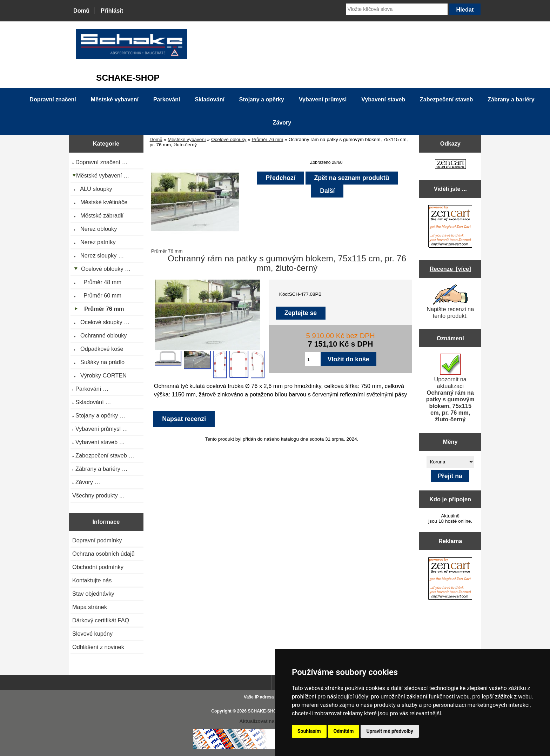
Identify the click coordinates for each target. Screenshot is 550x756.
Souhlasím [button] (309, 731)
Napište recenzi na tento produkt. (450, 302)
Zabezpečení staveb (446, 99)
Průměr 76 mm (268, 139)
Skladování (209, 99)
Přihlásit (112, 11)
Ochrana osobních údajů (103, 554)
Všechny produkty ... (98, 495)
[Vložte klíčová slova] (397, 9)
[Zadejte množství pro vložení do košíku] (313, 359)
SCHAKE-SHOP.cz (266, 711)
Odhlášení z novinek (98, 647)
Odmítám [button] (344, 731)
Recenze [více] (450, 269)
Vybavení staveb (383, 99)
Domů (81, 11)
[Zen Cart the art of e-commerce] (450, 165)
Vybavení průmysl (323, 99)
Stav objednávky (93, 594)
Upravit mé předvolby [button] (390, 731)
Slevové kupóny (92, 634)
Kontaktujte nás (92, 580)
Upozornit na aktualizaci (450, 388)
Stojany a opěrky (262, 99)
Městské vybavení (187, 139)
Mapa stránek (90, 607)
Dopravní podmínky (97, 540)
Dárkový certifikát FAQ (101, 620)
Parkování (167, 99)
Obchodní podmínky (98, 567)
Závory (282, 123)
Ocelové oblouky (229, 139)
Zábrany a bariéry (511, 99)
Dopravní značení (53, 99)
